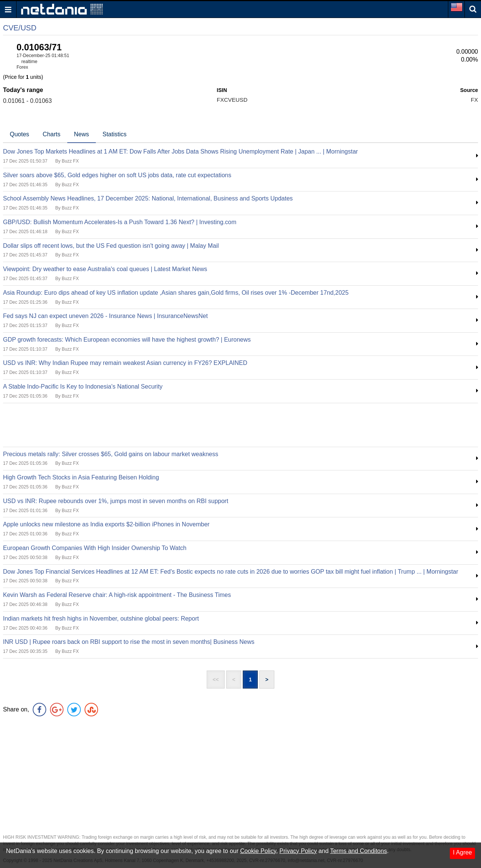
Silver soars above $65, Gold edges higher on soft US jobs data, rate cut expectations (117, 175)
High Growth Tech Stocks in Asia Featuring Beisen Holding (81, 477)
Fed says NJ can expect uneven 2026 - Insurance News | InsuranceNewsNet (105, 316)
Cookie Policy (258, 851)
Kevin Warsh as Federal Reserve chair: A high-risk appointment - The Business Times (117, 595)
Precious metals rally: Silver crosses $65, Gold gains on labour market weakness (111, 454)
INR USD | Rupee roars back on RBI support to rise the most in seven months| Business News (129, 642)
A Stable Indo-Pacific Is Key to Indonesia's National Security (83, 387)
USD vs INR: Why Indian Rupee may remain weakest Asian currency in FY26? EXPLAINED (125, 363)
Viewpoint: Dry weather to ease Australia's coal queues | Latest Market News (105, 269)
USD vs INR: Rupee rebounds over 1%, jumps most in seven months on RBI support (116, 501)
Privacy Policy (298, 851)
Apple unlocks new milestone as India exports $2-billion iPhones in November (106, 524)
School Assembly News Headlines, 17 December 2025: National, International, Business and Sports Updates (148, 198)
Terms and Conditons (358, 851)
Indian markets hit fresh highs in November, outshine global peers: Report (101, 619)
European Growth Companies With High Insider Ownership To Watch (95, 548)
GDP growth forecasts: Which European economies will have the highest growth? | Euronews (127, 340)
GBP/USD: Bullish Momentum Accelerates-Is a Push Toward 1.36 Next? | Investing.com (120, 222)
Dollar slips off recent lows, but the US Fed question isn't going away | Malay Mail (111, 246)
